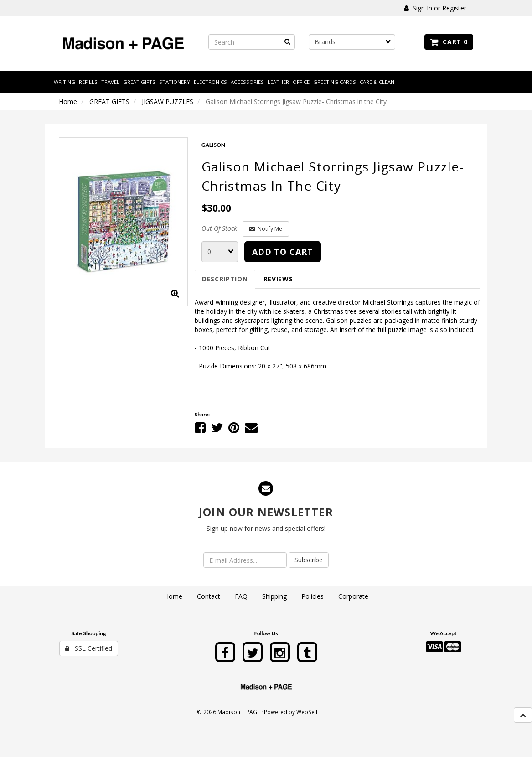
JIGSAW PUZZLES (168, 101)
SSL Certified (89, 648)
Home (68, 101)
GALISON (213, 145)
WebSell (307, 712)
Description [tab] (225, 279)
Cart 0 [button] (449, 42)
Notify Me (266, 229)
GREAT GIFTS (109, 101)
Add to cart (283, 252)
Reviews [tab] (278, 279)
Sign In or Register (435, 8)
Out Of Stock (219, 228)
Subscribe (309, 560)
